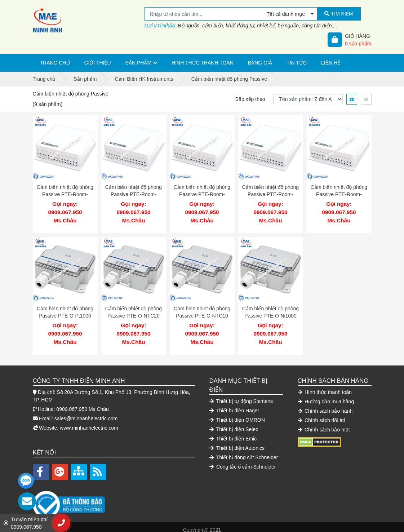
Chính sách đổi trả (322, 414)
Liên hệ (331, 63)
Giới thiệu (98, 63)
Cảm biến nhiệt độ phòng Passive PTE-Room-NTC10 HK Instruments (202, 194)
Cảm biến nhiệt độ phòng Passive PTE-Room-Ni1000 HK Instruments (339, 194)
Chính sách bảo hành (325, 405)
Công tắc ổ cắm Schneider (243, 461)
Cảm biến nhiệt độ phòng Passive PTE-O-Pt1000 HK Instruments (65, 313)
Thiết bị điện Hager (234, 404)
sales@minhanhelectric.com (86, 412)
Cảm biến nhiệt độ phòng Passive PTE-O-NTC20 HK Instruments (134, 313)
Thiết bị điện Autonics (237, 442)
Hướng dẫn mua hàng (326, 395)
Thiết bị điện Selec (234, 423)
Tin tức (297, 63)
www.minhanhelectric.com (89, 422)
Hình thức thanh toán (203, 63)
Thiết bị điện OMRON (237, 414)
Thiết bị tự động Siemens (241, 395)
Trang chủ (55, 63)
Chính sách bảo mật (324, 424)
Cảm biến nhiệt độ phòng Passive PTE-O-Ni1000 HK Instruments (270, 313)
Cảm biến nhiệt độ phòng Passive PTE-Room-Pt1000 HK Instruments (65, 194)
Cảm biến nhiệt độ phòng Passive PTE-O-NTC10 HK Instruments (202, 313)
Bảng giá (260, 63)
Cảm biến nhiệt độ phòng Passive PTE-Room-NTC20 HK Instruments (134, 194)
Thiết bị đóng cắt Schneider (244, 451)
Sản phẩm (138, 63)
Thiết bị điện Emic (233, 433)
